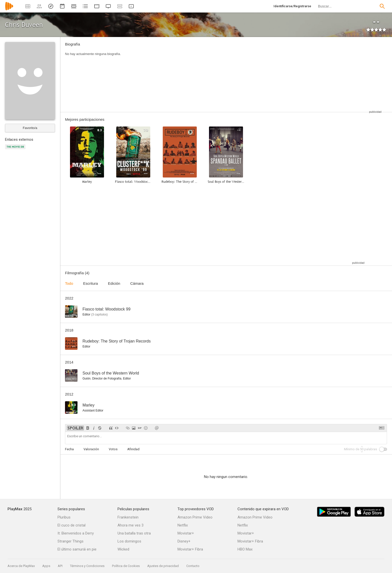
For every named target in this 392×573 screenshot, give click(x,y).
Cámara (137, 283)
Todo (69, 283)
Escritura (91, 283)
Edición (114, 283)
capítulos (99, 314)
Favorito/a (30, 128)
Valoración (91, 449)
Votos (113, 449)
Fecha (69, 449)
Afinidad (133, 449)
